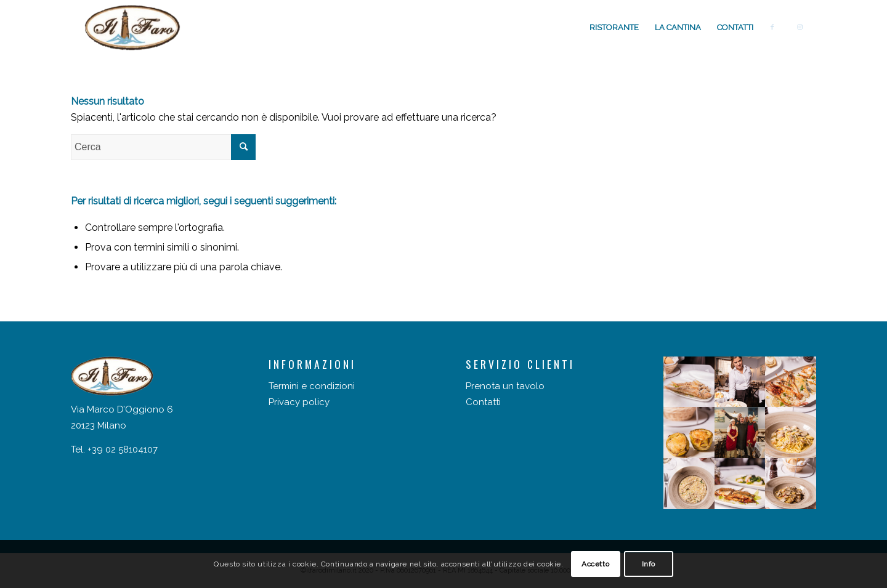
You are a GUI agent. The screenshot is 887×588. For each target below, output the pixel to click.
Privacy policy (299, 402)
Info (649, 564)
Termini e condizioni (312, 386)
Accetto (595, 564)
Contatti (483, 402)
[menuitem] (614, 28)
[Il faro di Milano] (132, 28)
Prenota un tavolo (505, 386)
